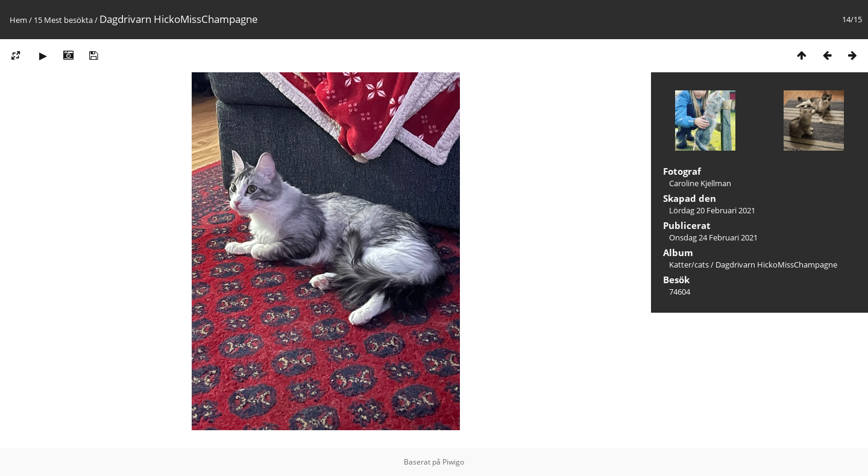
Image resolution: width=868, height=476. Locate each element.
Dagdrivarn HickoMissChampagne (776, 265)
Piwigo (453, 462)
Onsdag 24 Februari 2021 (713, 237)
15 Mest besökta (63, 20)
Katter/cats (689, 265)
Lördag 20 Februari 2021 (712, 210)
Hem (18, 20)
